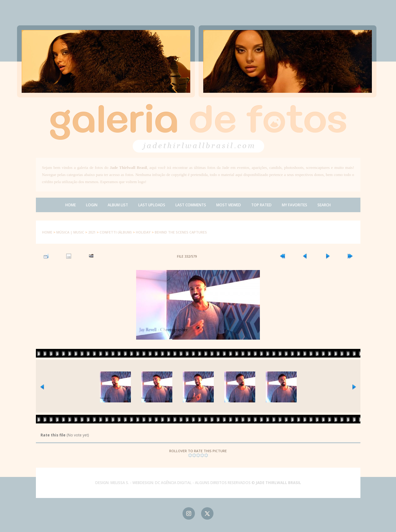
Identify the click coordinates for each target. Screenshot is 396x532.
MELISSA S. (120, 483)
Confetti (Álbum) (116, 232)
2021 (92, 232)
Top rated (261, 205)
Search (324, 205)
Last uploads (152, 205)
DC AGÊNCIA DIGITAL (173, 483)
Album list (118, 205)
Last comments (191, 205)
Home (71, 205)
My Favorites (295, 205)
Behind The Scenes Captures (181, 232)
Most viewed (229, 205)
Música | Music (70, 232)
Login (92, 205)
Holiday (143, 232)
